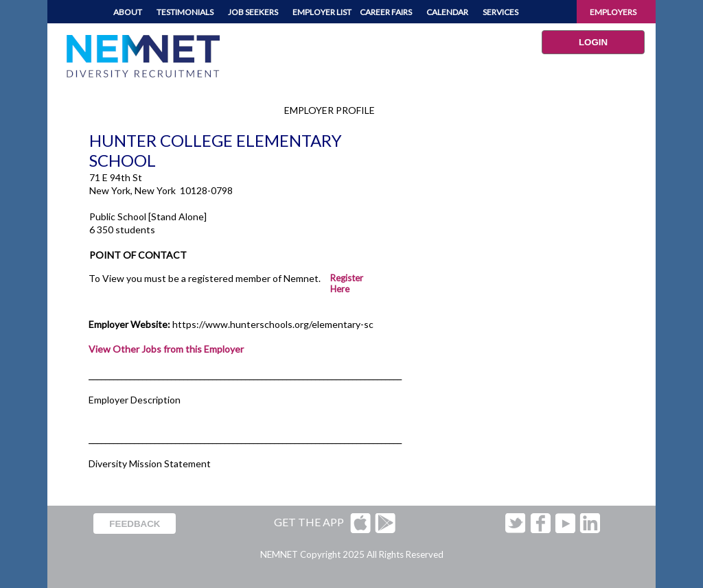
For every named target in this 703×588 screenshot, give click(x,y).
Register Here (347, 283)
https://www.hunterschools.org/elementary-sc (273, 324)
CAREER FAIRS (386, 12)
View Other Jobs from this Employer (166, 349)
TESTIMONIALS (185, 12)
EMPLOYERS (613, 12)
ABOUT (128, 12)
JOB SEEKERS (253, 12)
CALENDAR (447, 12)
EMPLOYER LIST (322, 12)
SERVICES (500, 12)
